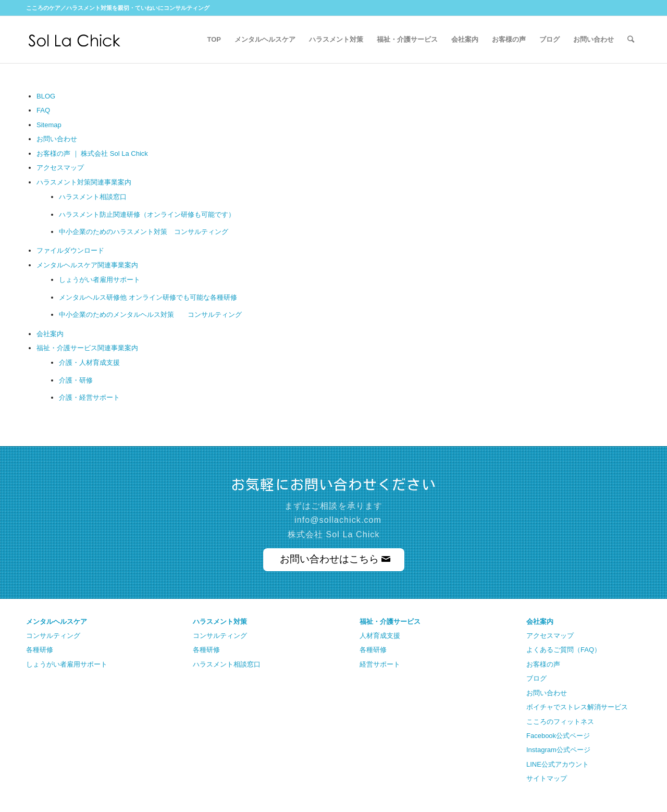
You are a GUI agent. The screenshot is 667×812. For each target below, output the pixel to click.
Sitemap (49, 125)
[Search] (631, 40)
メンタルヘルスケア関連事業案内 (87, 265)
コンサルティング (53, 636)
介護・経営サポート (89, 397)
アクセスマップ (60, 168)
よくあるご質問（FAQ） (564, 650)
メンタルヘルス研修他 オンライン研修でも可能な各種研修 (148, 297)
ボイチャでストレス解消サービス (577, 707)
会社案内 (50, 334)
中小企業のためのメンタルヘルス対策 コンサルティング (150, 315)
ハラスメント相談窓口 (93, 197)
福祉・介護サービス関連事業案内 (87, 348)
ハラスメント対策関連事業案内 (84, 182)
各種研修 (40, 650)
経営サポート (380, 664)
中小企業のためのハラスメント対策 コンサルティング (144, 232)
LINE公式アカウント (558, 764)
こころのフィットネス (560, 722)
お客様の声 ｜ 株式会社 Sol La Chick (92, 153)
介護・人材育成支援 (89, 362)
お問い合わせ (57, 139)
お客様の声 (543, 664)
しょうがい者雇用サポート (100, 280)
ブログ (536, 678)
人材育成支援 (380, 636)
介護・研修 (76, 380)
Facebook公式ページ (558, 736)
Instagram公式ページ (558, 750)
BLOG (46, 96)
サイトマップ (547, 778)
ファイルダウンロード (70, 250)
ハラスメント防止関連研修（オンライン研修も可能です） (147, 214)
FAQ (43, 110)
